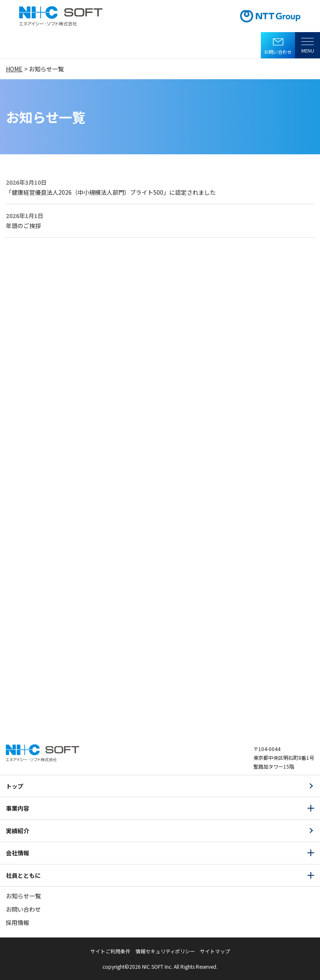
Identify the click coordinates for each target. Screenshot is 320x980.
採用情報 (17, 922)
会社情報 (17, 853)
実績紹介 (17, 831)
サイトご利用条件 (110, 951)
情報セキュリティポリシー (165, 951)
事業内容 (17, 808)
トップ (15, 786)
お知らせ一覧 (23, 896)
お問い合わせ (278, 52)
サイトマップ (215, 951)
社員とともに (23, 875)
